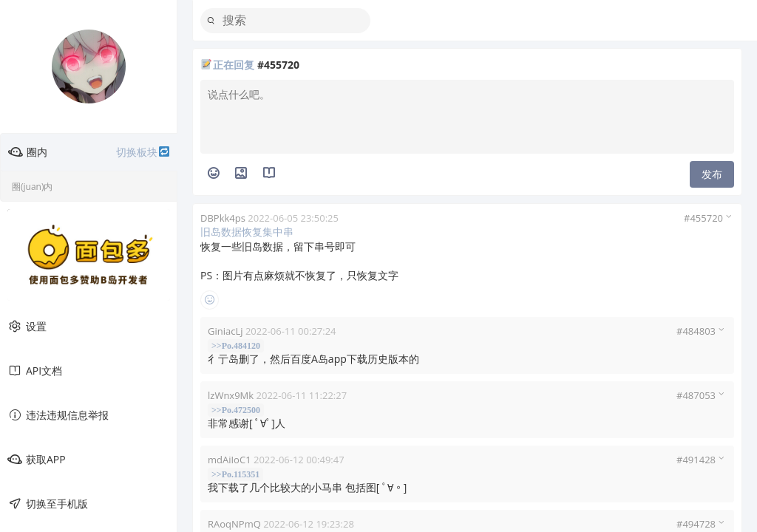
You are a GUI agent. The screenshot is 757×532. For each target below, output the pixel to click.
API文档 (35, 371)
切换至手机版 (48, 504)
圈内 (89, 152)
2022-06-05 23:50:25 (293, 218)
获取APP (37, 460)
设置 (27, 327)
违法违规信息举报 (58, 415)
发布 (712, 174)
